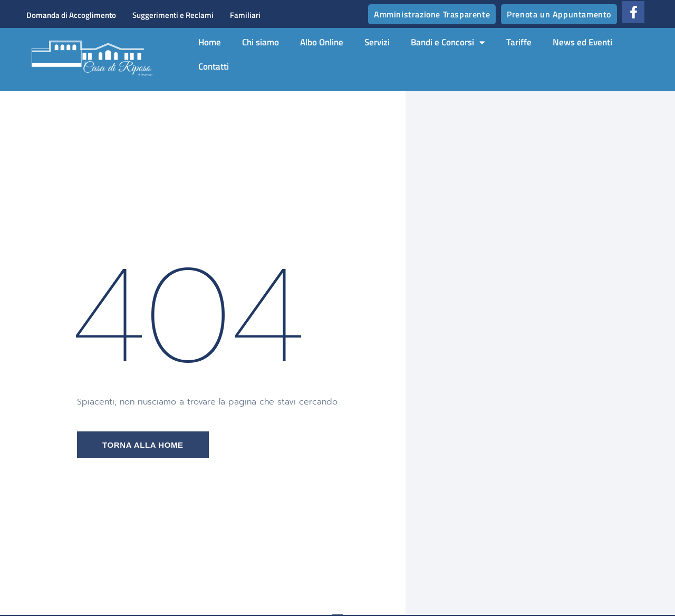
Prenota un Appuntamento (559, 14)
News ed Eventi (582, 42)
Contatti (214, 66)
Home (210, 42)
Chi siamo (261, 42)
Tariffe (519, 42)
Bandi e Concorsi (448, 42)
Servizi (377, 42)
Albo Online (322, 42)
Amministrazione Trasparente (432, 14)
